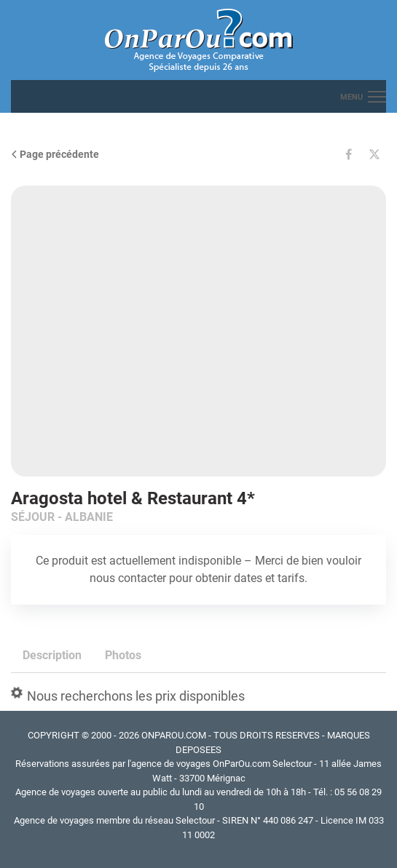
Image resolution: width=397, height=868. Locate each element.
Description (52, 655)
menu (351, 97)
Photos (123, 655)
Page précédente (55, 154)
